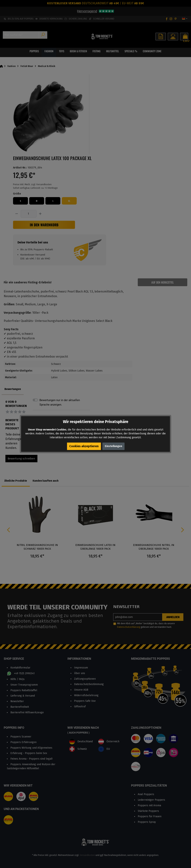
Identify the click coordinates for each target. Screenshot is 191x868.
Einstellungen (113, 446)
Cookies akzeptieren (84, 446)
